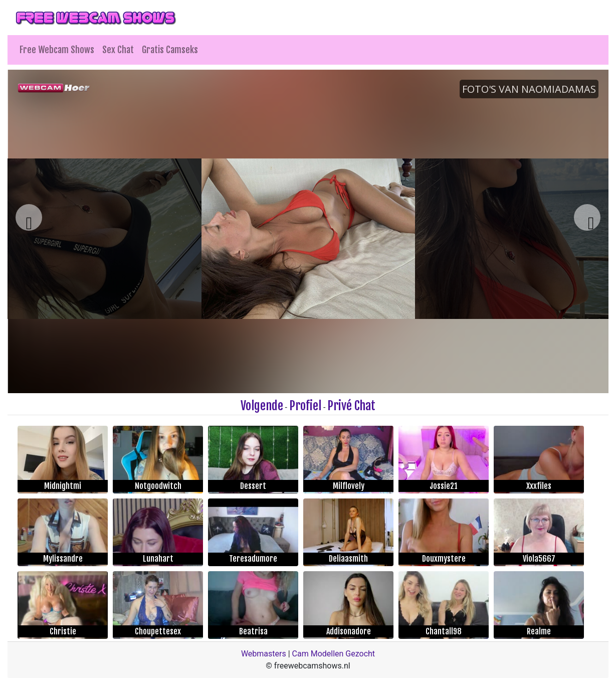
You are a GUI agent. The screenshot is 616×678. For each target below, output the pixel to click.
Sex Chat (118, 50)
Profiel (305, 406)
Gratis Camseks (170, 50)
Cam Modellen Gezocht (334, 654)
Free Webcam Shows (57, 50)
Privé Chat (351, 406)
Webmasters (264, 654)
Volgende (262, 406)
